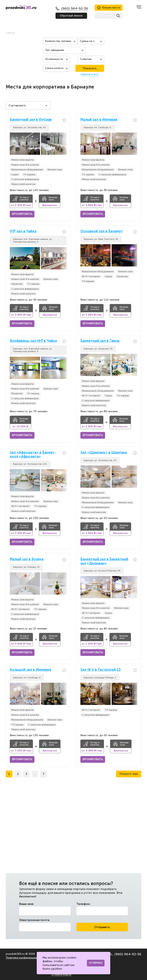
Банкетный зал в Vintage (31, 120)
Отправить (102, 927)
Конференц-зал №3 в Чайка (33, 341)
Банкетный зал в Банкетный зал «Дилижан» (104, 561)
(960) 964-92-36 (125, 954)
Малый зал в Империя (99, 120)
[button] (64, 144)
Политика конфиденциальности (27, 958)
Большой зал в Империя (30, 670)
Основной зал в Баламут (102, 231)
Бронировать (22, 214)
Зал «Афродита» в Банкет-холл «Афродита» (33, 455)
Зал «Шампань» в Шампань (104, 453)
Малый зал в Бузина (27, 559)
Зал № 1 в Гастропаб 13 (100, 670)
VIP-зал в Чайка (23, 231)
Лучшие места (109, 8)
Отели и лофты (61, 974)
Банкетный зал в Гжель (100, 341)
